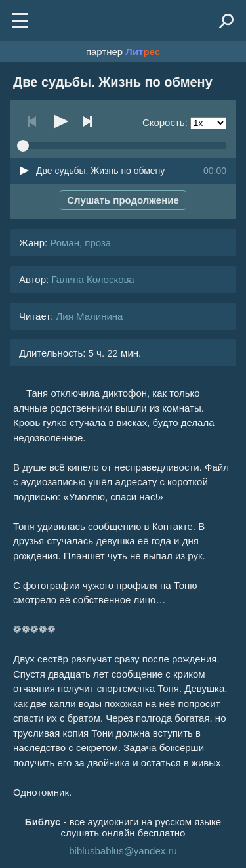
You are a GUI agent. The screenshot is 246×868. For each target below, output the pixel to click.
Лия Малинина (89, 316)
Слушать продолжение (123, 200)
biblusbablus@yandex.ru (123, 851)
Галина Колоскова (92, 279)
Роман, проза (80, 243)
